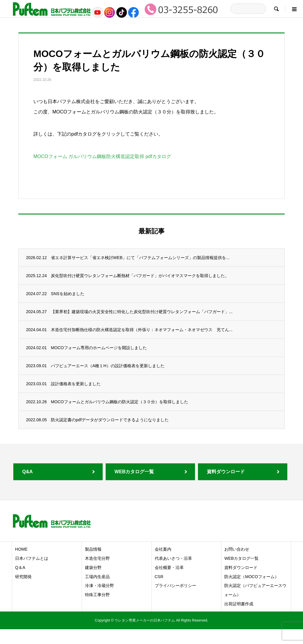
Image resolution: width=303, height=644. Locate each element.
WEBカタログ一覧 (241, 558)
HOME (21, 549)
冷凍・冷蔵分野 (99, 586)
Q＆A (20, 567)
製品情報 (93, 549)
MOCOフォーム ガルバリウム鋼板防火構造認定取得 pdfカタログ (102, 156)
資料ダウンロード (241, 567)
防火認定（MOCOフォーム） (252, 577)
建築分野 (93, 567)
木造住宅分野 (97, 558)
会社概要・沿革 (169, 567)
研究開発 (23, 577)
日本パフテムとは (32, 558)
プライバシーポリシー (175, 586)
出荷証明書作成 (239, 604)
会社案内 (163, 549)
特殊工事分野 (97, 595)
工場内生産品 (97, 577)
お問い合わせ (237, 549)
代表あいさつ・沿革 (173, 558)
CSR (159, 577)
